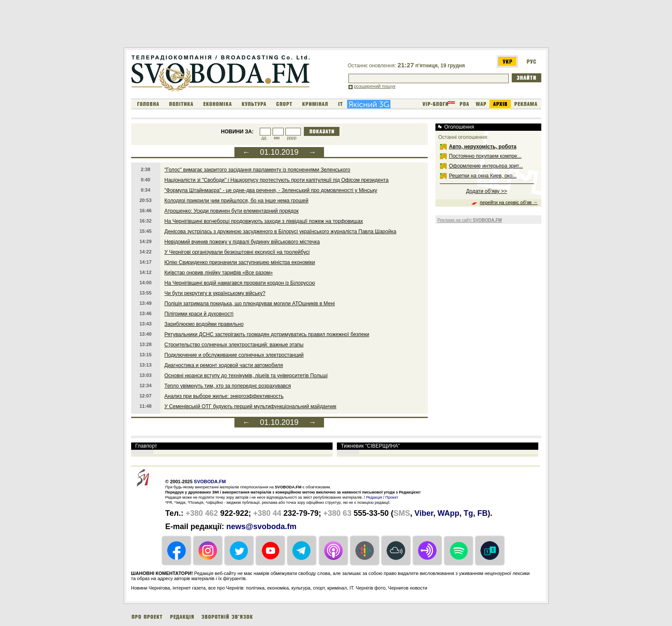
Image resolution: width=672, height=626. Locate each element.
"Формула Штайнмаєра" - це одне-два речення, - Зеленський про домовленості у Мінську (271, 190)
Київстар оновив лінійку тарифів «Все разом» (219, 273)
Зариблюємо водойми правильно (204, 324)
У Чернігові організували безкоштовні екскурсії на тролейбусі (237, 252)
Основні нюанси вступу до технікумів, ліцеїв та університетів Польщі (246, 376)
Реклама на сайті (470, 220)
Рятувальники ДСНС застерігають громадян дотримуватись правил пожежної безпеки (267, 334)
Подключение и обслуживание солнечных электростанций (234, 355)
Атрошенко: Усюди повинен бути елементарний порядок (232, 211)
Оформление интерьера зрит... (486, 166)
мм (277, 138)
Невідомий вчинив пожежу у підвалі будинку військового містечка (242, 242)
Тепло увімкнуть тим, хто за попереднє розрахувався (228, 386)
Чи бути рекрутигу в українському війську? (215, 293)
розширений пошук (375, 86)
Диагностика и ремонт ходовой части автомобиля (224, 365)
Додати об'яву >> (487, 191)
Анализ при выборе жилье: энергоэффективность (224, 396)
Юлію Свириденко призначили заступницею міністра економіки (240, 262)
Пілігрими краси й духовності (199, 314)
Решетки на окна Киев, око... (483, 176)
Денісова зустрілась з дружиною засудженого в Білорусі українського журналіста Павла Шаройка (280, 232)
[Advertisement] (279, 25)
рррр (291, 138)
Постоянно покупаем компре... (485, 156)
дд (264, 138)
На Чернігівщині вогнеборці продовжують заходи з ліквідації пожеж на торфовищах (264, 221)
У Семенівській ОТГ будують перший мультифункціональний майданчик (250, 406)
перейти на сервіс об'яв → (509, 202)
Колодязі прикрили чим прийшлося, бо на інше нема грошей (237, 201)
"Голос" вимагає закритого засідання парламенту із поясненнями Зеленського (258, 170)
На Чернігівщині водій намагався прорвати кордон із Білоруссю (240, 283)
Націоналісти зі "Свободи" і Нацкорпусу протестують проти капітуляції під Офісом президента (277, 180)
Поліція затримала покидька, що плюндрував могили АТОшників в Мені (250, 304)
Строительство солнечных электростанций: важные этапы (234, 345)
